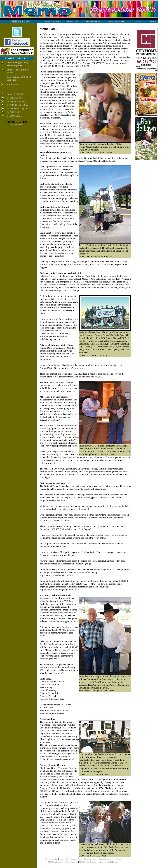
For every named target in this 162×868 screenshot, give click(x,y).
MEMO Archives (71, 862)
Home (115, 862)
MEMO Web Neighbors (88, 862)
